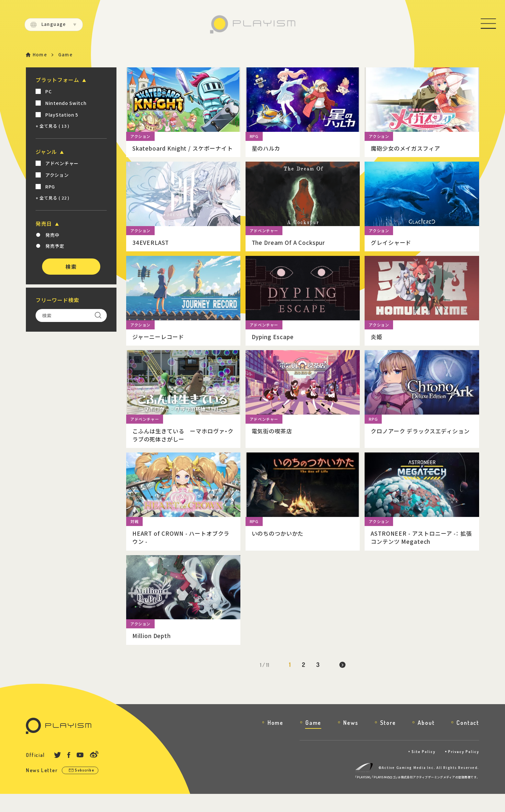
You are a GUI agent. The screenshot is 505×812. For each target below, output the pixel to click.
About (426, 740)
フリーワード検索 (57, 301)
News (351, 740)
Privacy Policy (462, 769)
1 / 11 (263, 683)
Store (388, 740)
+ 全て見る (52, 126)
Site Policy (419, 769)
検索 (71, 267)
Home (40, 55)
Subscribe (87, 789)
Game (313, 740)
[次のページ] (344, 683)
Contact (468, 740)
